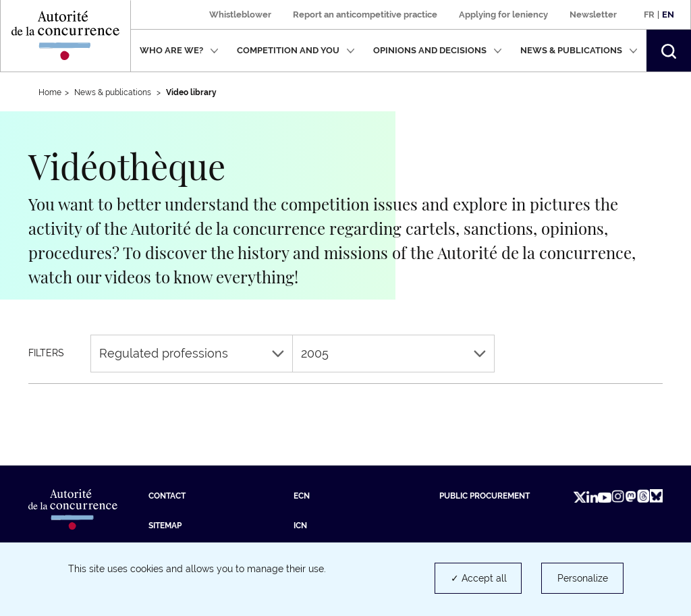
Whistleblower (240, 15)
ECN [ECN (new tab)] (302, 496)
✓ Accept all (479, 578)
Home (50, 92)
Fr (649, 15)
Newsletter (593, 15)
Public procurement (485, 496)
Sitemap (165, 526)
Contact (167, 496)
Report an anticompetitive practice (365, 15)
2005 (393, 353)
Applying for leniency (503, 15)
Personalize (583, 578)
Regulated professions (192, 353)
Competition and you (296, 50)
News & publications (579, 50)
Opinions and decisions (438, 50)
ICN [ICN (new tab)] (300, 526)
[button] (669, 51)
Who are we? (179, 50)
